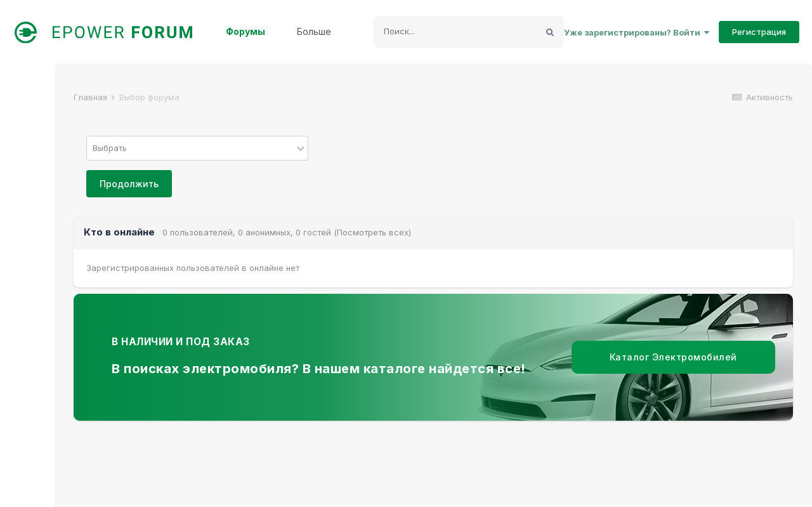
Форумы (246, 31)
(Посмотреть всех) (372, 232)
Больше (314, 31)
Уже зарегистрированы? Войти (637, 32)
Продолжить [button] (129, 184)
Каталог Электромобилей (673, 357)
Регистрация (759, 32)
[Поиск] (455, 32)
